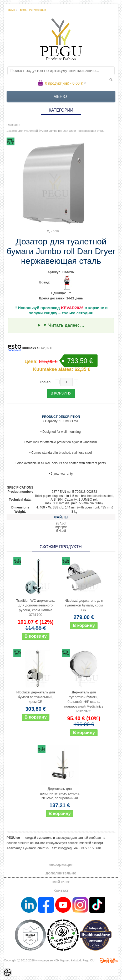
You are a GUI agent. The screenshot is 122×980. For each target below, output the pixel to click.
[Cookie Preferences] (7, 973)
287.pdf (61, 523)
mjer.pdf (61, 527)
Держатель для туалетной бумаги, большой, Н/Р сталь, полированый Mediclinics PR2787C (84, 702)
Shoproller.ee (109, 960)
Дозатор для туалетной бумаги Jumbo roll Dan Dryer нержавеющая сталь (55, 131)
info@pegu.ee (68, 848)
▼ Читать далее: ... (63, 325)
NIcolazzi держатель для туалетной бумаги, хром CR (84, 605)
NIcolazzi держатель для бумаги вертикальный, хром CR (36, 697)
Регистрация (38, 10)
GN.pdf (61, 531)
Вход (23, 10)
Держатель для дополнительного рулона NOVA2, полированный (60, 793)
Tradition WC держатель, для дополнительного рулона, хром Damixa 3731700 (36, 608)
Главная (12, 125)
